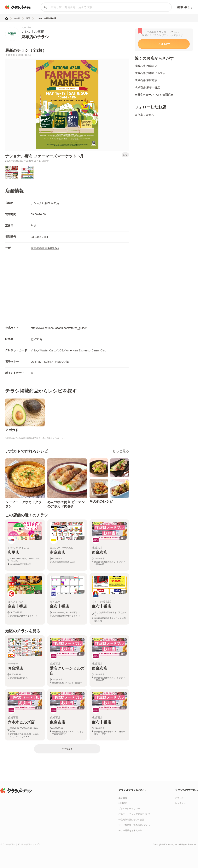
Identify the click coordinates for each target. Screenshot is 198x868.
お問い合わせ (185, 7)
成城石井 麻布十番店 (147, 87)
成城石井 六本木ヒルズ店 (150, 73)
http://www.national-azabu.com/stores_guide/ (59, 328)
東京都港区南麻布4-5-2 (45, 248)
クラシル (179, 798)
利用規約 (123, 803)
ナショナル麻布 (33, 31)
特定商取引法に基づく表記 (131, 820)
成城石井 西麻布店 (146, 66)
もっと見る (121, 451)
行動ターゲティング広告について (134, 814)
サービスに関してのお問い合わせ (134, 825)
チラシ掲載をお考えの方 (130, 830)
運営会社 (123, 798)
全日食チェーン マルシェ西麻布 (154, 95)
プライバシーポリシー (129, 808)
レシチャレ (181, 803)
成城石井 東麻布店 (146, 80)
